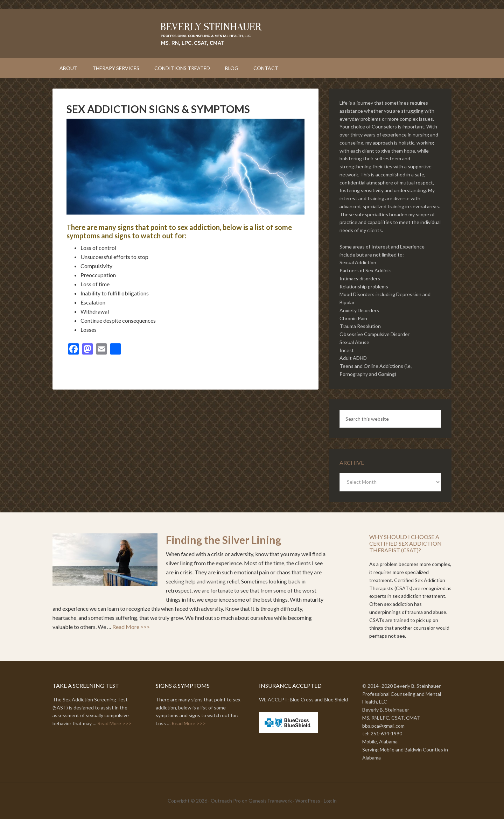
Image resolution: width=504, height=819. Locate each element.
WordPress (308, 801)
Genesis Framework (270, 801)
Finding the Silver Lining (223, 540)
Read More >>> (131, 627)
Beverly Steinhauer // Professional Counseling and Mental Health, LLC (252, 34)
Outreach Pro (226, 801)
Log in (330, 801)
